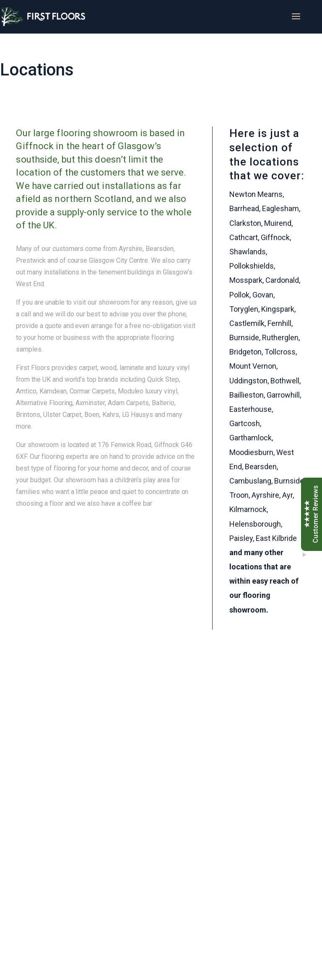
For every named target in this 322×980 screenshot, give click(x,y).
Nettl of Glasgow (246, 967)
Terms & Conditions (232, 890)
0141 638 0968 (121, 721)
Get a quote (79, 826)
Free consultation (88, 807)
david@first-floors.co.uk (91, 917)
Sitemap (217, 912)
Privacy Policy (226, 901)
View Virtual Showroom (97, 846)
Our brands (78, 787)
